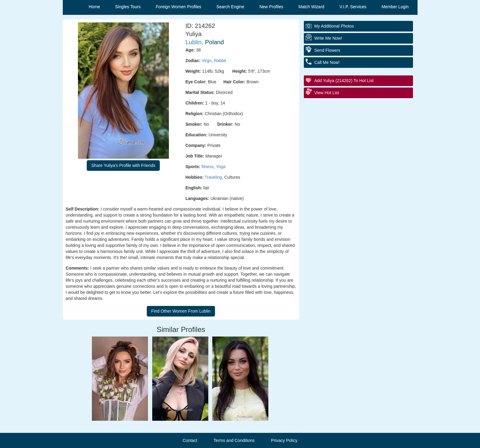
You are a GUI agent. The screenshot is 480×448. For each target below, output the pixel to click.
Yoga (221, 167)
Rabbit (220, 61)
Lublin (194, 42)
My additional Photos (334, 26)
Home (94, 7)
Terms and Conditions (234, 440)
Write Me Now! (328, 38)
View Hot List (327, 93)
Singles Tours (128, 7)
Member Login (395, 7)
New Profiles (271, 7)
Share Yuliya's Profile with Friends (123, 165)
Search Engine (230, 7)
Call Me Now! (327, 62)
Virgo (206, 61)
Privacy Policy (284, 440)
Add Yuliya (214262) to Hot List (344, 81)
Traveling (213, 177)
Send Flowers (327, 50)
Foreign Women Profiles (179, 7)
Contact (190, 440)
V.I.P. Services (353, 7)
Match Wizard (311, 7)
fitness (207, 167)
